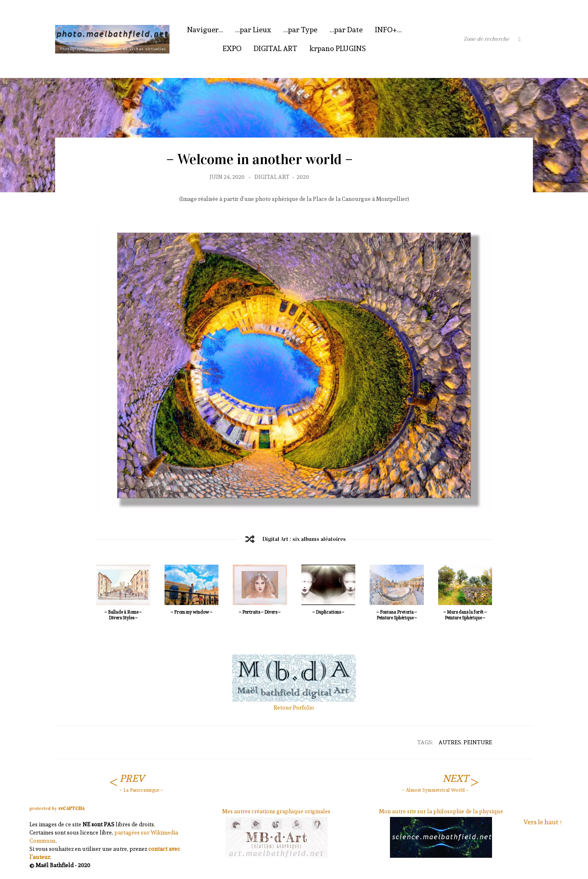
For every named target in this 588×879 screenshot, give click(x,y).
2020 (303, 177)
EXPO (232, 48)
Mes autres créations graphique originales (276, 811)
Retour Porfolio (294, 708)
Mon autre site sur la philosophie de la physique (441, 811)
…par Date (346, 30)
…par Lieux (253, 30)
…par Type (300, 30)
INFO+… (388, 30)
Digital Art (272, 177)
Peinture (478, 742)
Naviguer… (205, 30)
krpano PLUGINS (338, 48)
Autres (450, 742)
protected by (57, 808)
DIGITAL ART (275, 48)
